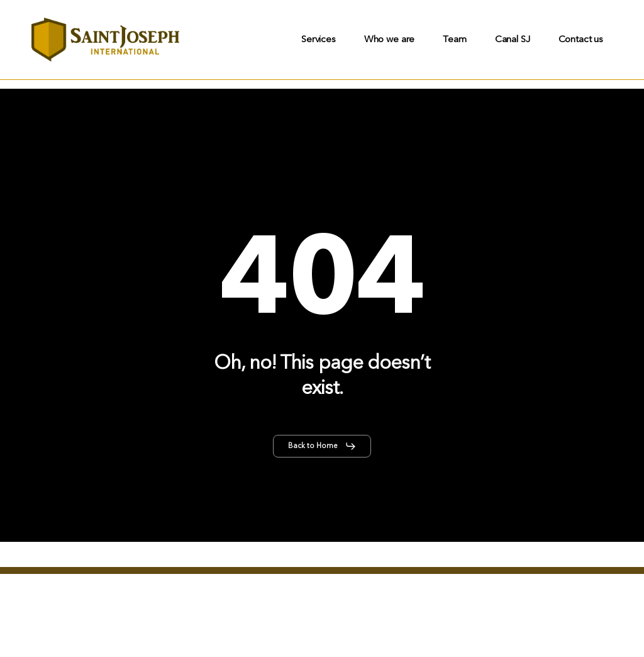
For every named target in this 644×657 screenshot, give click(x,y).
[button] (322, 446)
